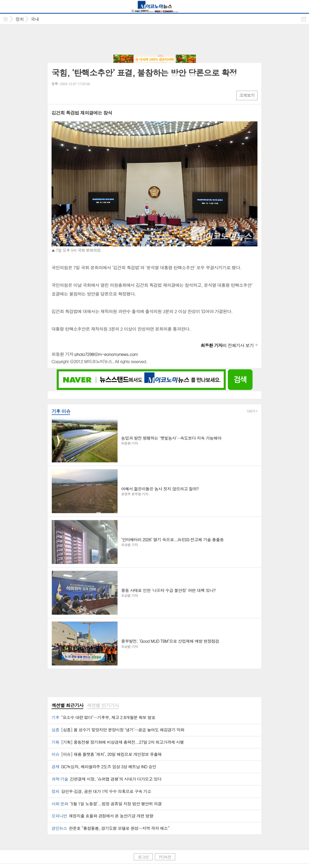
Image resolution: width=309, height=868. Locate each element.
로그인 (143, 857)
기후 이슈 (61, 411)
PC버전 (165, 857)
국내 (35, 19)
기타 (87, 95)
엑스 (66, 95)
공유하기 (304, 19)
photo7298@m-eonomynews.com (106, 354)
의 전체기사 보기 (227, 345)
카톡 (77, 95)
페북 (56, 95)
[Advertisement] (155, 40)
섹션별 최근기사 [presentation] (67, 705)
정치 (20, 19)
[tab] (67, 706)
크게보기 (247, 95)
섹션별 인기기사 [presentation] (103, 705)
